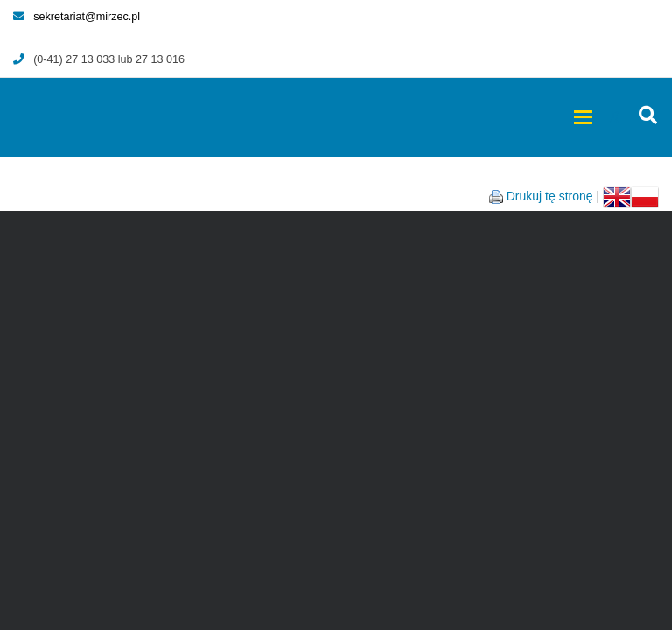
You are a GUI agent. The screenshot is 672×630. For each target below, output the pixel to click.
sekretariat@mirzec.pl (77, 17)
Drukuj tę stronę (550, 196)
